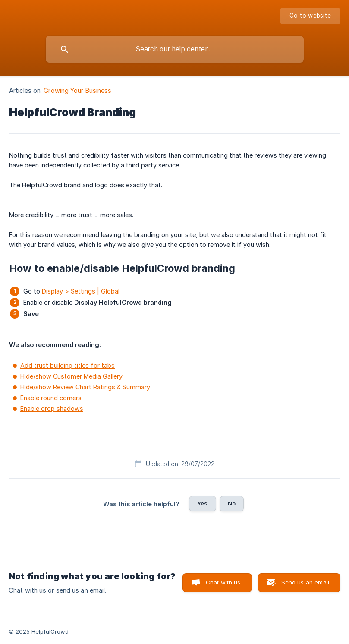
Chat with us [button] (223, 582)
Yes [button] (202, 503)
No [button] (232, 503)
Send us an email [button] (305, 582)
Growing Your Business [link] (77, 90)
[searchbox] (175, 49)
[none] (310, 16)
